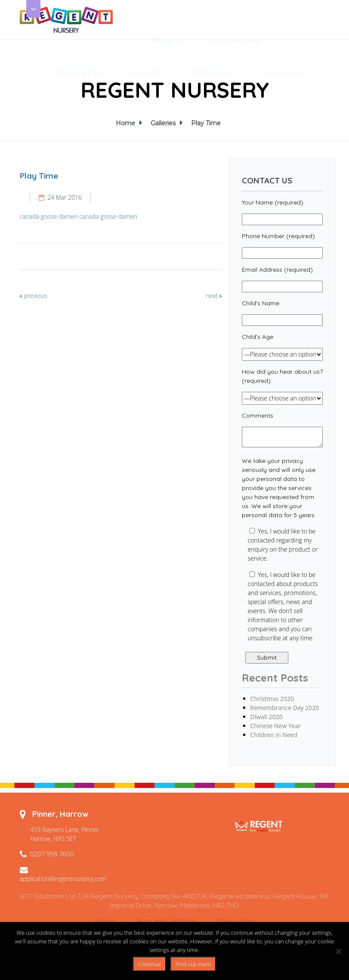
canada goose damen (49, 216)
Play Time (206, 123)
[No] (338, 951)
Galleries (164, 123)
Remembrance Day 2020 (285, 708)
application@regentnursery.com (63, 879)
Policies (105, 921)
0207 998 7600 (52, 854)
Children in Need (274, 735)
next (212, 296)
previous (35, 296)
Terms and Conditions (166, 921)
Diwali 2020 (267, 717)
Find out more (193, 964)
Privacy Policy (236, 921)
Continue (150, 964)
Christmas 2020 (272, 699)
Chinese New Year (276, 726)
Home (127, 123)
